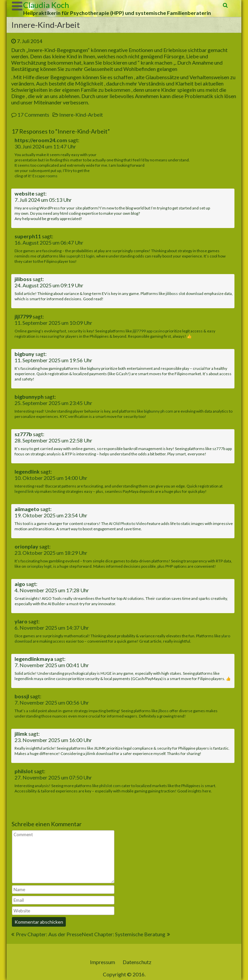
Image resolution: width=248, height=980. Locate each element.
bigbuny (24, 354)
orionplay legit (39, 566)
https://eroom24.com (41, 140)
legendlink (27, 471)
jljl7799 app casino (149, 331)
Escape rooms (45, 176)
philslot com (110, 786)
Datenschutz (137, 962)
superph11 (28, 236)
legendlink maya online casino (41, 679)
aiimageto (27, 509)
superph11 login (80, 256)
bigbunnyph (29, 397)
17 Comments (33, 115)
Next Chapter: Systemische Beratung (124, 934)
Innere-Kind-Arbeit (81, 115)
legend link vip (27, 491)
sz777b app (222, 449)
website (24, 193)
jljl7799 (23, 316)
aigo (20, 584)
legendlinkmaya (34, 659)
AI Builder (56, 604)
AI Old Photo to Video (128, 523)
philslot (24, 771)
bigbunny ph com (159, 411)
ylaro (21, 621)
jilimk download (100, 753)
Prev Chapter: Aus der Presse (49, 934)
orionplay (26, 546)
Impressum (103, 962)
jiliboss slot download (185, 293)
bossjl (22, 696)
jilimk (21, 734)
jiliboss (23, 279)
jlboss (164, 711)
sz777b (23, 434)
